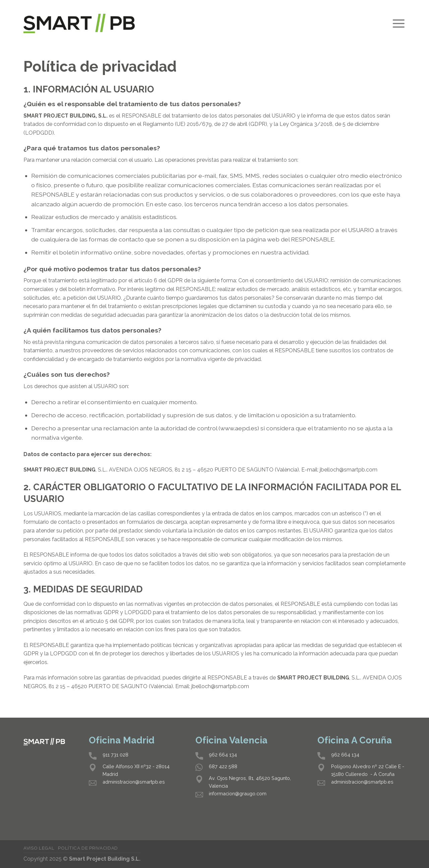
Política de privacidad (88, 848)
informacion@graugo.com (238, 793)
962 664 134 (223, 755)
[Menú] (399, 24)
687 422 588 (223, 766)
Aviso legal (39, 848)
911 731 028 (115, 755)
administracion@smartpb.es (134, 782)
